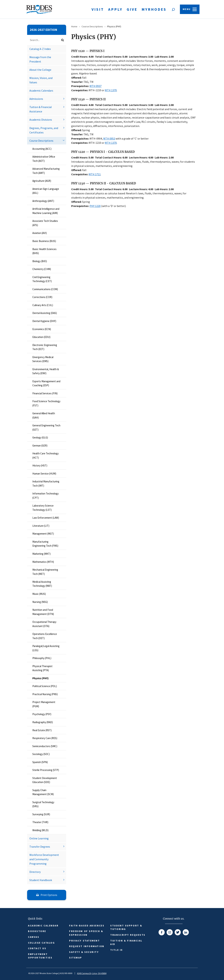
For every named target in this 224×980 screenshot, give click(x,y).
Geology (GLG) (40, 437)
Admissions (36, 99)
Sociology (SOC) (41, 754)
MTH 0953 (109, 138)
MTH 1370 (111, 90)
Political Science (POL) (45, 686)
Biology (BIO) (40, 261)
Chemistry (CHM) (42, 269)
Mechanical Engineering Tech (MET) (45, 572)
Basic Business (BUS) (44, 241)
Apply (115, 9)
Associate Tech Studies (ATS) (45, 223)
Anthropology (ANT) (43, 201)
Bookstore (37, 931)
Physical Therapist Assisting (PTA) (42, 668)
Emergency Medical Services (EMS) (43, 359)
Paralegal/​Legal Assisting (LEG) (46, 648)
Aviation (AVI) (40, 233)
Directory (35, 872)
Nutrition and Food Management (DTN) (43, 612)
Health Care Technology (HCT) (45, 455)
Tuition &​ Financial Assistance (41, 109)
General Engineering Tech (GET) (46, 427)
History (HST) (40, 465)
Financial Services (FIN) (45, 393)
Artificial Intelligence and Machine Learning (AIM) (46, 211)
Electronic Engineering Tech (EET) (45, 347)
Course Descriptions (41, 141)
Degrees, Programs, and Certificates (44, 130)
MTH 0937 (96, 86)
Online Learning (39, 838)
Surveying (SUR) (41, 814)
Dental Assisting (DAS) (45, 313)
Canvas (34, 937)
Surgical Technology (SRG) (43, 804)
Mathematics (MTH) (43, 562)
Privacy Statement (84, 941)
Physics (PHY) (40, 678)
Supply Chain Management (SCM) (43, 792)
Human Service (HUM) (44, 474)
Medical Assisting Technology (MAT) (42, 584)
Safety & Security (84, 952)
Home (74, 26)
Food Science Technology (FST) (46, 403)
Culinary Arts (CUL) (43, 305)
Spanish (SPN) (40, 762)
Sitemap (76, 958)
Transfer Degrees (40, 847)
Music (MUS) (39, 594)
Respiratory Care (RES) (45, 738)
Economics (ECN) (42, 329)
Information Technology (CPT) (45, 496)
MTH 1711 (95, 174)
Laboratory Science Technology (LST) (43, 508)
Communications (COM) (45, 289)
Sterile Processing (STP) (46, 770)
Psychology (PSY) (42, 714)
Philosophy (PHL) (42, 658)
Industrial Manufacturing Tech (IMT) (46, 483)
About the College (40, 70)
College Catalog (41, 943)
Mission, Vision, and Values (41, 80)
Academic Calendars (41, 91)
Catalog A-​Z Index (40, 49)
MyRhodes (154, 9)
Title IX (116, 950)
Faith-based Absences (87, 926)
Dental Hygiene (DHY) (44, 321)
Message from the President (40, 59)
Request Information (87, 946)
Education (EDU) (41, 337)
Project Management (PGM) (44, 704)
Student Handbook (41, 880)
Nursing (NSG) (40, 602)
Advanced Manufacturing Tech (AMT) (46, 171)
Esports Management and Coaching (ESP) (46, 383)
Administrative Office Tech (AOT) (44, 159)
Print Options (47, 895)
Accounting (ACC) (42, 149)
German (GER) (40, 446)
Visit (98, 9)
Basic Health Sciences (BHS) (44, 251)
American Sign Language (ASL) (46, 191)
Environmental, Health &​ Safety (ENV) (46, 371)
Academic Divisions (41, 120)
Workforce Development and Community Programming (44, 859)
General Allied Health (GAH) (44, 415)
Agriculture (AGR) (42, 181)
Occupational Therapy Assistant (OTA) (44, 624)
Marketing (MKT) (41, 554)
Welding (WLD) (40, 830)
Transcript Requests (128, 935)
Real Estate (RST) (42, 730)
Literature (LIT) (41, 526)
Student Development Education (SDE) (45, 780)
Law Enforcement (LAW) (46, 518)
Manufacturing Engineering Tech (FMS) (45, 544)
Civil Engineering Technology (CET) (42, 279)
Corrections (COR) (42, 297)
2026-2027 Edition (43, 30)
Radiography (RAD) (43, 722)
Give (132, 9)
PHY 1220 (95, 206)
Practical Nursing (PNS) (45, 694)
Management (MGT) (43, 534)
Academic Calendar (43, 926)
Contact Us (37, 948)
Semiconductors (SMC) (45, 746)
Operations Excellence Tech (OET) (45, 636)
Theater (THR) (40, 822)
